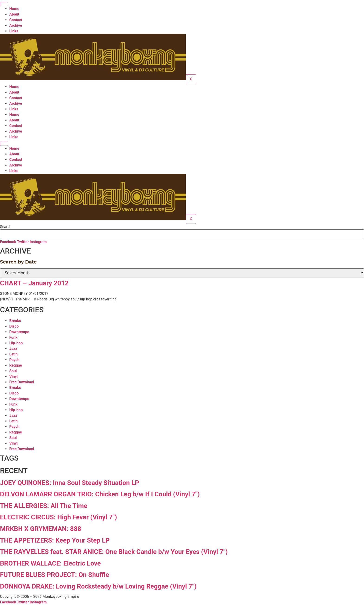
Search (6, 227)
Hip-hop (16, 343)
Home (14, 9)
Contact (16, 20)
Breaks (15, 321)
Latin (13, 354)
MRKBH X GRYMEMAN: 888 (41, 529)
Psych (14, 360)
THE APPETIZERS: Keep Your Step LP (55, 540)
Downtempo (19, 332)
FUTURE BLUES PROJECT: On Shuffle (55, 575)
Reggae (16, 365)
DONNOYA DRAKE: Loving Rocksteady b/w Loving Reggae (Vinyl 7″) (98, 586)
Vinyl (13, 376)
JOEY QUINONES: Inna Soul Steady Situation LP (70, 483)
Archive (16, 25)
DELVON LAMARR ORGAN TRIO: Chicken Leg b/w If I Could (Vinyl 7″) (100, 494)
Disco (14, 326)
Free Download (22, 382)
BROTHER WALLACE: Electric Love (50, 563)
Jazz (13, 349)
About (14, 14)
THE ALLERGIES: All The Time (44, 506)
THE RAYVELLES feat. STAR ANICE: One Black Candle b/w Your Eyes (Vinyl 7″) (114, 552)
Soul (13, 371)
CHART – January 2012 (34, 283)
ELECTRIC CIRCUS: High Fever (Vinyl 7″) (58, 517)
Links (14, 31)
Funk (13, 337)
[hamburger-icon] (4, 4)
